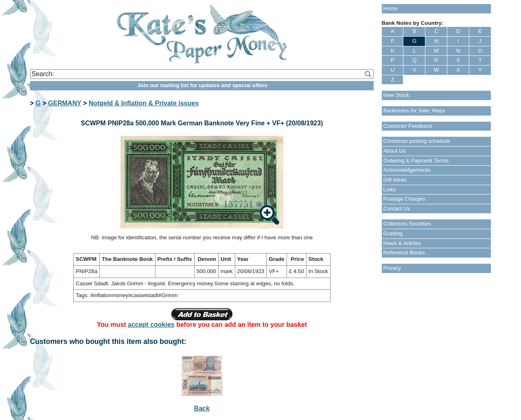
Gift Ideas (395, 180)
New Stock (396, 95)
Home (391, 8)
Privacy (392, 268)
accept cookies (151, 325)
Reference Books (404, 253)
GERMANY (65, 103)
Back (202, 408)
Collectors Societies (407, 224)
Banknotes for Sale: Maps (415, 110)
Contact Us (397, 209)
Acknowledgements (407, 170)
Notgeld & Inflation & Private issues (144, 103)
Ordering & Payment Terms (416, 161)
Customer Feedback (408, 126)
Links (390, 189)
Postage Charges (404, 199)
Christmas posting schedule (417, 141)
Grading (393, 233)
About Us (395, 151)
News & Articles (402, 243)
